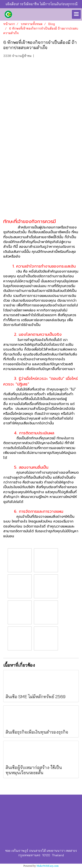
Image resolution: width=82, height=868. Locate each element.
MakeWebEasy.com (48, 866)
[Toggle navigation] (76, 14)
